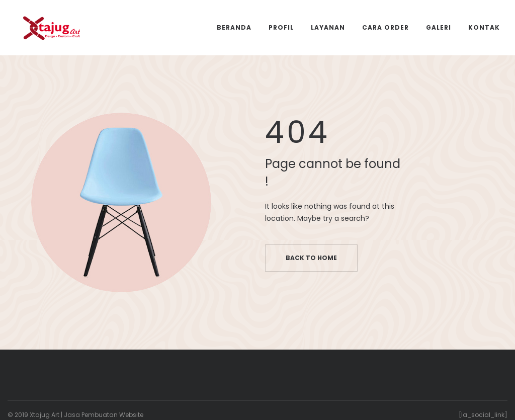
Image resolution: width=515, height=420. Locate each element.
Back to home (311, 258)
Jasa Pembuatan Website (104, 415)
